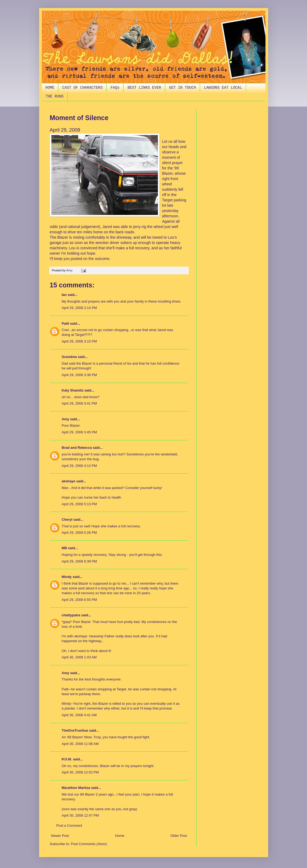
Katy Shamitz (73, 390)
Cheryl (67, 519)
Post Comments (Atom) (89, 844)
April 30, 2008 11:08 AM (80, 744)
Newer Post (60, 836)
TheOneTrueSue (75, 730)
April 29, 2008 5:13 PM (79, 504)
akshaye (69, 481)
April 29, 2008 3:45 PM (79, 432)
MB (64, 548)
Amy (66, 419)
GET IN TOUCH (183, 88)
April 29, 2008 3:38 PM (79, 375)
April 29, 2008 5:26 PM (79, 533)
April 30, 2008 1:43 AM (79, 657)
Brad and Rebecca (77, 448)
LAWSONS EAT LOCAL (223, 88)
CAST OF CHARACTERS (82, 88)
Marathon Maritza (76, 788)
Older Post (179, 836)
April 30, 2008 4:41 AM (79, 715)
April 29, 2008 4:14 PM (79, 466)
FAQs (115, 88)
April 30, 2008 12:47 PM (80, 815)
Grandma (69, 357)
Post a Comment (69, 826)
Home (120, 836)
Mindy (67, 577)
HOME (50, 88)
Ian (64, 295)
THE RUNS (55, 96)
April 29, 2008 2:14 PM (79, 308)
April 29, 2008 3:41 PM (79, 403)
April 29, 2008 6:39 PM (79, 561)
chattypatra (71, 615)
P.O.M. (67, 759)
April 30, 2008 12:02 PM (80, 772)
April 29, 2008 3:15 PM (79, 341)
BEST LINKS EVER (144, 88)
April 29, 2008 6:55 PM (79, 600)
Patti (66, 323)
